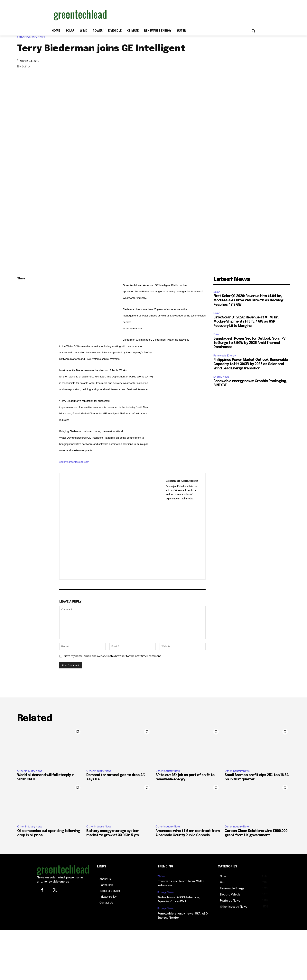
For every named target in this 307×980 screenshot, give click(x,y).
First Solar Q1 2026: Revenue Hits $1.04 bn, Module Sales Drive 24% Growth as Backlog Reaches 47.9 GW (248, 300)
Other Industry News (32, 37)
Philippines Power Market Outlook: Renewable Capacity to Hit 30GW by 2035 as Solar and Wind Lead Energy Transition (251, 364)
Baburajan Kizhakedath (182, 481)
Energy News (221, 377)
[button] (253, 31)
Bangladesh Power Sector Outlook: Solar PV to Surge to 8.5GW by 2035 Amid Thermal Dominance (249, 343)
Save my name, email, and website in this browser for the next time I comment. (113, 656)
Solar (217, 292)
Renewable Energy (225, 356)
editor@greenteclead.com (74, 462)
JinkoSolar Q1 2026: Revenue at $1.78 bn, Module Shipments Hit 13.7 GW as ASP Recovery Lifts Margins (246, 322)
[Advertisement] (183, 14)
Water (161, 876)
